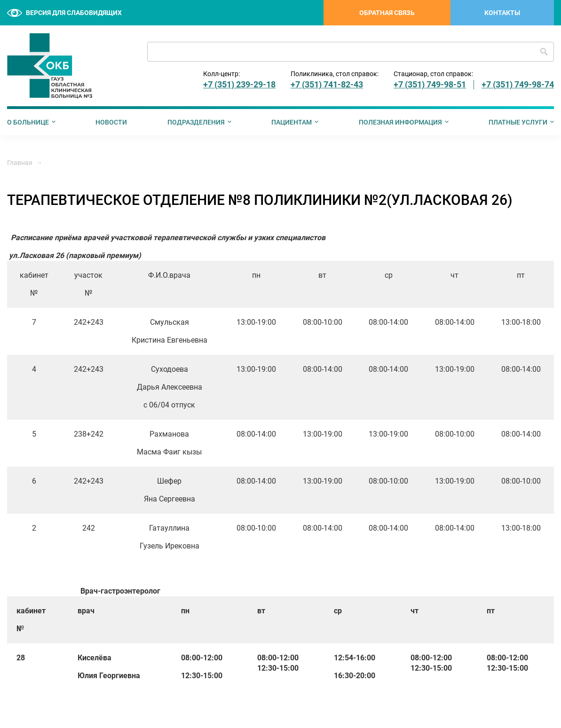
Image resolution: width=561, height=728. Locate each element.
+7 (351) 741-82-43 (327, 84)
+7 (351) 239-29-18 (239, 84)
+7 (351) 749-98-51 (430, 84)
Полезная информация (400, 122)
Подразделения (196, 122)
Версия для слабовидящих (64, 13)
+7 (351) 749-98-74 (518, 84)
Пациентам (292, 122)
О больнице (28, 122)
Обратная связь (387, 13)
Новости (111, 122)
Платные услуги (518, 122)
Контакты (502, 13)
